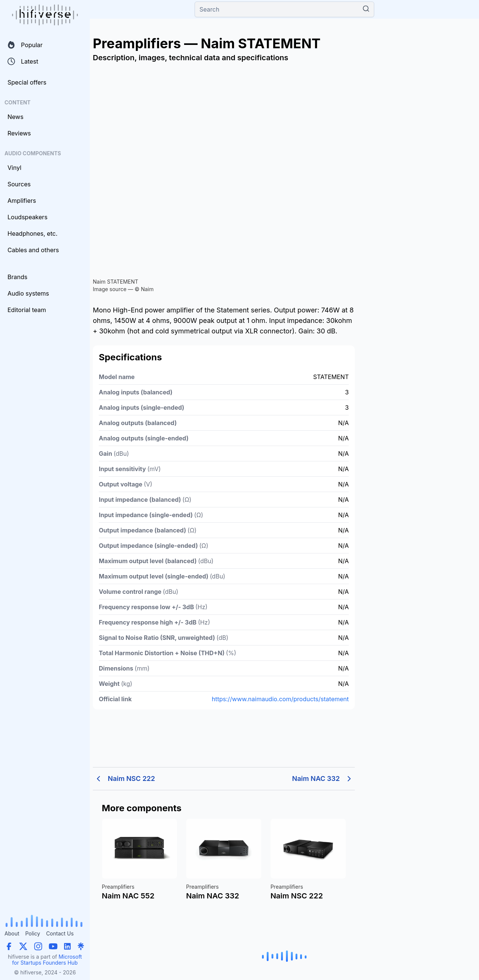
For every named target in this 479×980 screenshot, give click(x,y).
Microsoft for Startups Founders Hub (47, 960)
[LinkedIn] (67, 946)
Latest (23, 61)
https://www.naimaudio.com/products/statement (280, 699)
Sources (19, 184)
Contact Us (60, 933)
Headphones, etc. (33, 233)
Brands (17, 277)
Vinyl (14, 168)
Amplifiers (22, 201)
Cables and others (33, 250)
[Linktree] (81, 946)
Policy (33, 933)
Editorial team (27, 310)
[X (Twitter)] (23, 946)
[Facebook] (9, 946)
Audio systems (28, 293)
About (12, 933)
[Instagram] (38, 946)
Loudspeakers (28, 217)
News (16, 117)
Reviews (19, 133)
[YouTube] (53, 946)
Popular (25, 45)
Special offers (27, 82)
